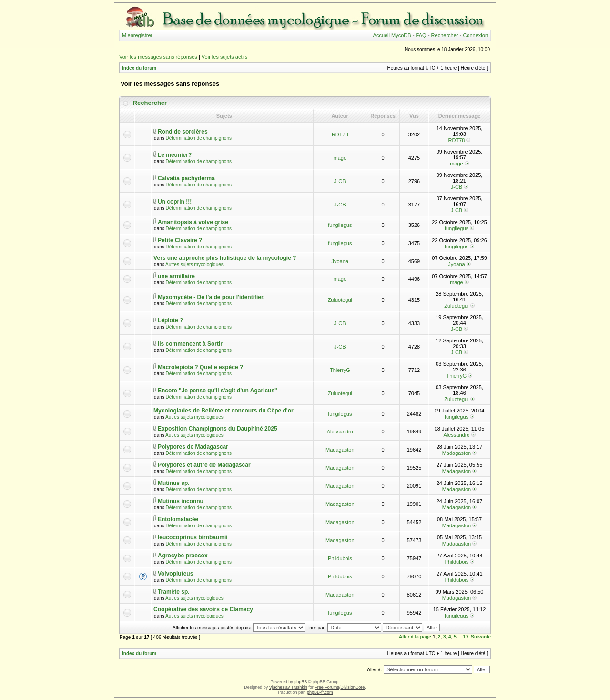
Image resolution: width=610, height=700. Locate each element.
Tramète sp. (174, 592)
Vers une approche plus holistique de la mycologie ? (225, 258)
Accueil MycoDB (392, 35)
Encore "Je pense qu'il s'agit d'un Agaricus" (218, 391)
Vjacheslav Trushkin (288, 687)
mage (340, 158)
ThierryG (340, 370)
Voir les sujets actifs (225, 57)
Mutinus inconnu (181, 501)
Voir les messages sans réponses (158, 57)
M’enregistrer (137, 35)
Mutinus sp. (174, 483)
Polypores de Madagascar (193, 447)
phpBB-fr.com (320, 692)
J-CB (340, 181)
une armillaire (176, 276)
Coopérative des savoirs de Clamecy (203, 609)
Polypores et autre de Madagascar (204, 465)
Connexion (475, 35)
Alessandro (340, 432)
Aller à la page (415, 637)
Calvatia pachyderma (186, 178)
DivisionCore (352, 687)
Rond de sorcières (183, 132)
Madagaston (340, 450)
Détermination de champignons (199, 138)
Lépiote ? (170, 320)
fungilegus (340, 225)
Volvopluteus (175, 574)
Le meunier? (175, 155)
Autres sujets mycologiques (194, 264)
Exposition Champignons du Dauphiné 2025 (218, 429)
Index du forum (139, 68)
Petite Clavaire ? (180, 240)
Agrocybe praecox (183, 556)
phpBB (300, 682)
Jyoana (340, 261)
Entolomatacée (178, 519)
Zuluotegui (340, 300)
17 (466, 637)
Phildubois (340, 558)
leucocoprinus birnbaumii (193, 537)
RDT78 (340, 134)
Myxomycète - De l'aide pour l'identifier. (211, 297)
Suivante (481, 637)
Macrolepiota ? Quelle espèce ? (200, 367)
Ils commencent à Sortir (190, 344)
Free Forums (327, 687)
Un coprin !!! (175, 202)
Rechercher (445, 35)
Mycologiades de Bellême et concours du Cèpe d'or (224, 411)
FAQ (421, 35)
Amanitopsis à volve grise (193, 222)
